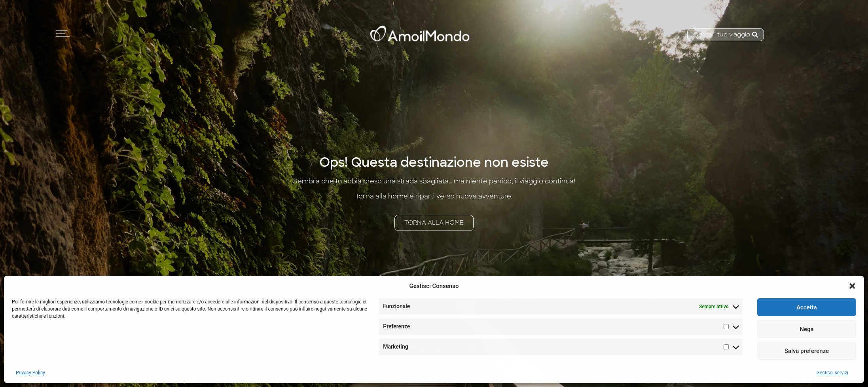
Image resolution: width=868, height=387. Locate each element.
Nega (806, 329)
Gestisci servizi (832, 373)
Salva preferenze (807, 351)
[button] (852, 286)
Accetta (807, 307)
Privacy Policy (30, 373)
